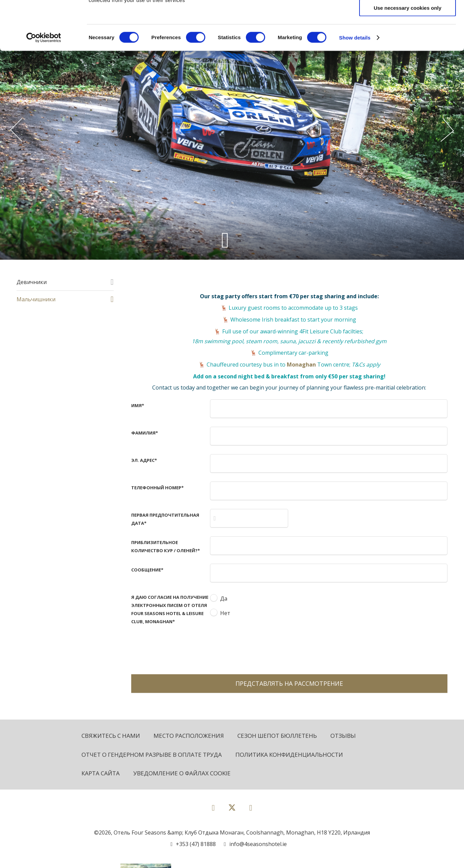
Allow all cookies (408, 17)
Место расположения (189, 736)
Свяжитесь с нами (111, 736)
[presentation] (261, 647)
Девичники (32, 282)
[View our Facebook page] (213, 807)
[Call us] (193, 844)
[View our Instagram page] (251, 807)
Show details (355, 86)
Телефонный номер (157, 488)
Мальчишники (36, 299)
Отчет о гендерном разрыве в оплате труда (152, 755)
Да (224, 599)
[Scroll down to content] (225, 240)
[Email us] (255, 844)
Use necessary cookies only (408, 57)
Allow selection (407, 37)
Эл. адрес (144, 460)
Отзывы (343, 736)
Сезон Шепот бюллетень (277, 736)
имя (138, 405)
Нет (225, 613)
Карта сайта (101, 773)
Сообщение (147, 570)
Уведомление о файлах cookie (182, 773)
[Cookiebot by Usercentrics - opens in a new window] (44, 87)
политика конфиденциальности (289, 755)
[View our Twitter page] (232, 810)
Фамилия (145, 433)
